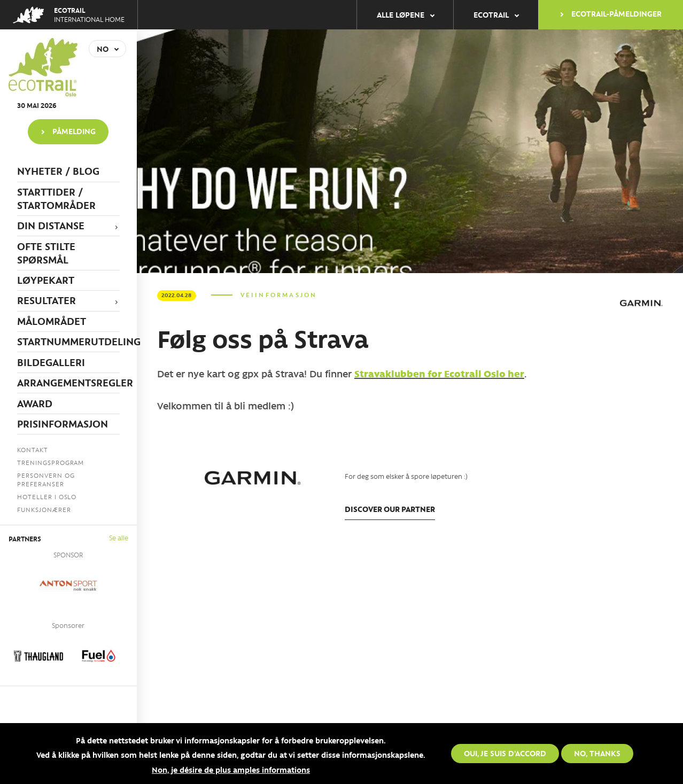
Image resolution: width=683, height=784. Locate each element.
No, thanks (597, 754)
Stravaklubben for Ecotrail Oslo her (439, 374)
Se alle (119, 537)
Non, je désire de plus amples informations (231, 770)
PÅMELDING (74, 131)
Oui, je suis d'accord (505, 754)
